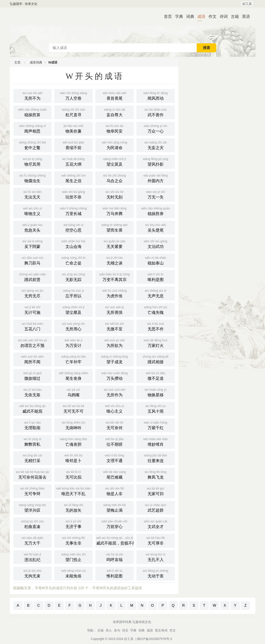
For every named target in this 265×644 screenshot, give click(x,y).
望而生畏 (115, 227)
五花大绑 (73, 161)
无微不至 (115, 326)
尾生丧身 (73, 376)
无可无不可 (73, 408)
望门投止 (73, 557)
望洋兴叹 (33, 507)
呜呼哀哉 (115, 557)
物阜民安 (115, 128)
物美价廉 (73, 128)
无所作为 (115, 392)
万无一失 (156, 194)
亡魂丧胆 (73, 441)
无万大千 (33, 540)
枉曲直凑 (33, 524)
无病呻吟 (73, 425)
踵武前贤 (33, 277)
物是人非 (115, 491)
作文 (211, 17)
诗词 (222, 17)
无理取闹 (33, 425)
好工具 (247, 4)
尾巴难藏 (115, 474)
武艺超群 (156, 507)
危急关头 (33, 227)
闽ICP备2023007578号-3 (154, 639)
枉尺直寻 (73, 112)
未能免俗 (73, 573)
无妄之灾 (156, 145)
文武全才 (156, 524)
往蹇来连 (156, 458)
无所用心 (73, 326)
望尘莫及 (115, 161)
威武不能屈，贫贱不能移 (115, 540)
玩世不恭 (73, 194)
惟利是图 (115, 573)
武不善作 (156, 112)
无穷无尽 (33, 293)
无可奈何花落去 (33, 474)
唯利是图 (156, 277)
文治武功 (156, 244)
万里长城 (73, 211)
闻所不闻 (33, 359)
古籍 (233, 17)
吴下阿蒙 (33, 244)
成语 (200, 17)
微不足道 (156, 376)
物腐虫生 (33, 178)
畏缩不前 (73, 145)
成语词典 (133, 25)
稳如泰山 (156, 260)
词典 (188, 17)
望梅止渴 (115, 507)
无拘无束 (33, 573)
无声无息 (156, 293)
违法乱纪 (33, 557)
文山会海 (73, 244)
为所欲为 (115, 343)
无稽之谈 (115, 260)
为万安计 (73, 343)
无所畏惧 (115, 310)
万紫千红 (156, 425)
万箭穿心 (115, 524)
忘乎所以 (73, 293)
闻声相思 (33, 128)
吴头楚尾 (156, 227)
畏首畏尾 (115, 95)
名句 (117, 630)
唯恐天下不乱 (73, 491)
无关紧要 (115, 244)
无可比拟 (73, 474)
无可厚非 (156, 540)
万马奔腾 (115, 211)
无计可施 (33, 310)
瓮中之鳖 (33, 145)
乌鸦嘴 (73, 392)
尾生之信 (73, 178)
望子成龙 (115, 359)
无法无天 (33, 194)
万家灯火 (156, 343)
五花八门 (33, 326)
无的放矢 (73, 507)
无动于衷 (156, 573)
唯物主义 (33, 211)
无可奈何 (115, 425)
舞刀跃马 (33, 260)
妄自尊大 (115, 112)
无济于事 (73, 524)
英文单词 (161, 630)
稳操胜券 (156, 211)
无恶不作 (156, 326)
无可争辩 (33, 491)
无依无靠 (33, 392)
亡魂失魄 (156, 310)
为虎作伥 (115, 293)
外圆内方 (156, 178)
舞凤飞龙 (156, 474)
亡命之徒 (73, 260)
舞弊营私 (33, 441)
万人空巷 (73, 95)
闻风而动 (156, 95)
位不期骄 (115, 441)
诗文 (125, 630)
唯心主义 (115, 408)
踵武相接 (156, 359)
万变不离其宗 (115, 277)
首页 (166, 17)
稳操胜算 (33, 112)
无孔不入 (156, 557)
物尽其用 (33, 161)
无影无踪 (73, 277)
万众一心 (156, 128)
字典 (177, 17)
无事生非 (73, 540)
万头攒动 (115, 376)
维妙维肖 (156, 441)
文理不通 (115, 458)
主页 (17, 62)
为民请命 (115, 145)
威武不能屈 (33, 408)
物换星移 (156, 392)
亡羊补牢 (73, 359)
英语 (244, 17)
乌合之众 (115, 178)
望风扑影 (156, 161)
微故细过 (33, 376)
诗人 (109, 630)
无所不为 (33, 95)
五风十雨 (156, 408)
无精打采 (33, 458)
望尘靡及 (73, 310)
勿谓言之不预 (33, 343)
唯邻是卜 (73, 458)
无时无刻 (115, 194)
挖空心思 (73, 227)
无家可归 (156, 491)
